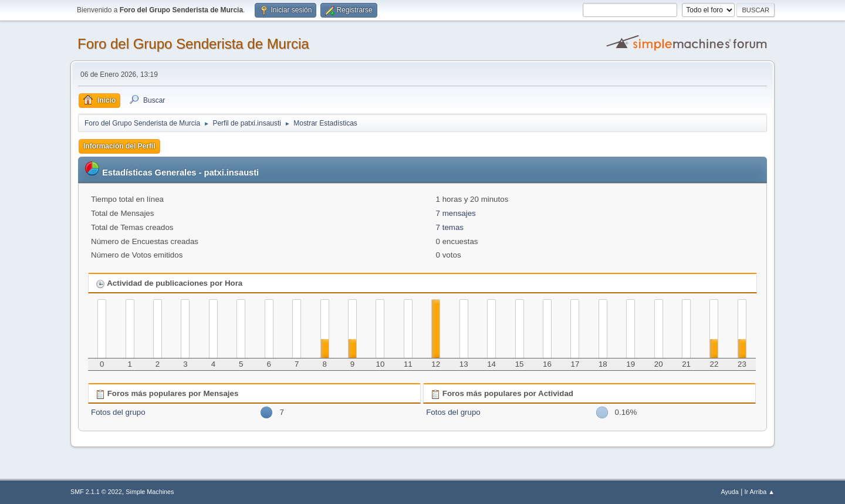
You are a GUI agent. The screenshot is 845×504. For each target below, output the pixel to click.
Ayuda (729, 492)
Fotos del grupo (118, 412)
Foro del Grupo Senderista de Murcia (193, 44)
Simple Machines (150, 492)
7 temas (450, 227)
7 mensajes (456, 213)
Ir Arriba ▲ (760, 492)
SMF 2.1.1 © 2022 (96, 492)
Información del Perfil (119, 146)
